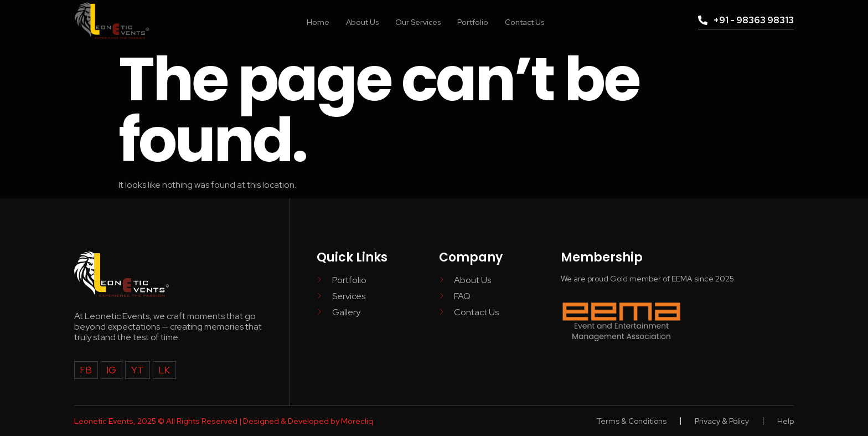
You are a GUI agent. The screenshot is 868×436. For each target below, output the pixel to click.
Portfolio (474, 22)
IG (110, 370)
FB (86, 370)
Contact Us (530, 22)
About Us (356, 22)
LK (161, 370)
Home (309, 22)
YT (135, 370)
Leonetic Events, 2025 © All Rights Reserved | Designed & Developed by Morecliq (224, 421)
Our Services (415, 22)
